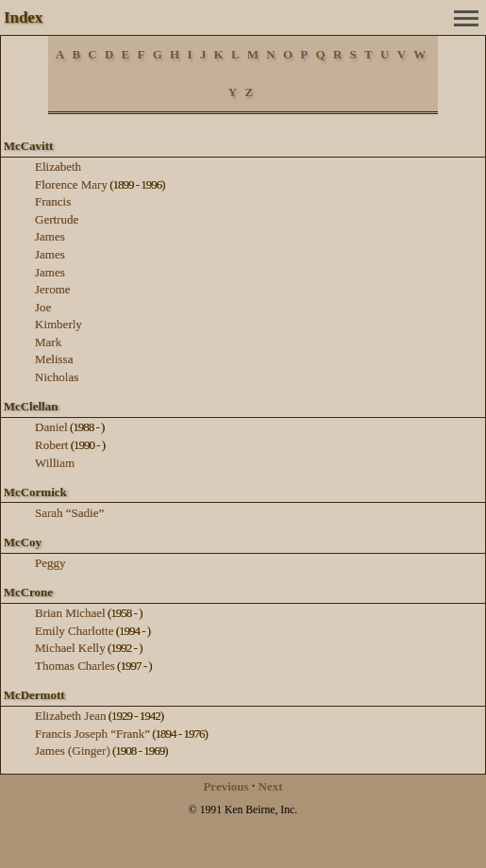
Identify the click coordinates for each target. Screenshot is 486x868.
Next (271, 786)
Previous (226, 786)
